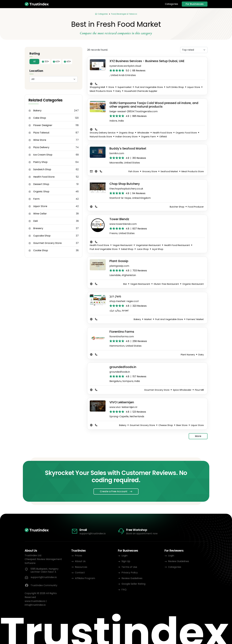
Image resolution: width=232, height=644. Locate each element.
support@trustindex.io (93, 533)
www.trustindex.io (35, 601)
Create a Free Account (114, 491)
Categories (171, 4)
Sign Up (126, 561)
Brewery (38, 228)
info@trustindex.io (35, 605)
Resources (81, 567)
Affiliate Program (85, 578)
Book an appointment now (142, 533)
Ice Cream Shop (43, 155)
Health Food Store (44, 177)
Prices (78, 556)
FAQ (124, 590)
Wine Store (40, 140)
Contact (80, 573)
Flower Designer (43, 125)
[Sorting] (194, 50)
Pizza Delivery (41, 147)
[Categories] (101, 14)
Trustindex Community (41, 585)
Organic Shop (41, 192)
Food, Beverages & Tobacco (124, 14)
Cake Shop (40, 118)
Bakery (37, 111)
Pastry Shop (40, 162)
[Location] (54, 79)
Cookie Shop (41, 250)
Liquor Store (40, 206)
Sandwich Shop (42, 169)
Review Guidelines (132, 578)
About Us (80, 561)
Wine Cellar (40, 214)
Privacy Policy (130, 573)
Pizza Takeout (41, 133)
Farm (36, 199)
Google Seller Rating (133, 584)
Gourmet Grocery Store (47, 243)
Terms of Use (129, 567)
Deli (35, 221)
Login (124, 556)
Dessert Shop (41, 184)
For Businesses (195, 4)
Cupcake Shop (42, 236)
